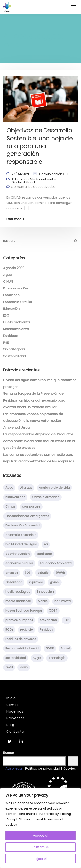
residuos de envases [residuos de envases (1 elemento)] (21, 639)
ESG (6, 315)
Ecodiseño (11, 295)
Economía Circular (18, 302)
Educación (20, 179)
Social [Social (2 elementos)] (65, 648)
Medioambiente (43, 179)
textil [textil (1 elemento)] (9, 667)
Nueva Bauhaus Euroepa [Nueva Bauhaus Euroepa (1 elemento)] (24, 611)
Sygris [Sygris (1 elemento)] (37, 658)
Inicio (11, 698)
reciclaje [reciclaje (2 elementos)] (26, 629)
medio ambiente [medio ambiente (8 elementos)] (18, 601)
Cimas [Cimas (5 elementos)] (10, 506)
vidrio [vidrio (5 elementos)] (24, 667)
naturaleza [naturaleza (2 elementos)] (63, 601)
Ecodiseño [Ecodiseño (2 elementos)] (44, 554)
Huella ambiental (17, 322)
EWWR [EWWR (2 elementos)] (60, 573)
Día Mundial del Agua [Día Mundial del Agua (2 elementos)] (21, 544)
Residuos (10, 336)
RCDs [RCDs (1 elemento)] (9, 629)
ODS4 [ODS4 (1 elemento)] (53, 611)
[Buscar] (73, 761)
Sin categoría (14, 349)
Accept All (41, 836)
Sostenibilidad (23, 182)
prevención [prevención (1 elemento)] (48, 620)
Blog (10, 725)
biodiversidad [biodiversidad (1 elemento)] (15, 497)
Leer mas (14, 219)
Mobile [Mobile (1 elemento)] (43, 601)
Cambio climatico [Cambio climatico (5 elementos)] (46, 497)
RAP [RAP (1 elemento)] (66, 620)
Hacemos (15, 711)
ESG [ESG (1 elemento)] (28, 573)
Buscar (9, 753)
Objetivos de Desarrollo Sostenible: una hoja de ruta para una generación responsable (40, 146)
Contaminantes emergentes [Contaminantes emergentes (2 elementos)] (27, 516)
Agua (7, 275)
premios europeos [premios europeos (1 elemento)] (19, 620)
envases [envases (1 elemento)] (12, 573)
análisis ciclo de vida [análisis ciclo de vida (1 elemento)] (54, 488)
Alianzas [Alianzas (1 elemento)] (26, 488)
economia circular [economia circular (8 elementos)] (19, 563)
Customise (41, 847)
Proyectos (16, 718)
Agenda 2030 (14, 268)
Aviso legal (14, 768)
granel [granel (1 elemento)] (55, 582)
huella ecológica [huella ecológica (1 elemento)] (18, 592)
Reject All (40, 859)
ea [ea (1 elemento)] (46, 544)
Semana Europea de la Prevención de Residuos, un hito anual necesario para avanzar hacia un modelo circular (34, 400)
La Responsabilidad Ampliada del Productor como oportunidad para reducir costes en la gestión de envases (39, 441)
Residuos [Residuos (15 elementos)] (46, 629)
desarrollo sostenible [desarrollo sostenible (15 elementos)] (21, 535)
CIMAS (8, 281)
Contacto (15, 731)
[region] (40, 828)
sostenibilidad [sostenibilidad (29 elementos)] (16, 658)
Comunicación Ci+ (54, 174)
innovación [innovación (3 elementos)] (45, 592)
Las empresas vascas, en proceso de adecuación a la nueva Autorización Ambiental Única (33, 421)
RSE (6, 342)
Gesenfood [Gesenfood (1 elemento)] (14, 582)
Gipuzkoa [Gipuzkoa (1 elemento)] (36, 582)
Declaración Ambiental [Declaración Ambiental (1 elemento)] (23, 525)
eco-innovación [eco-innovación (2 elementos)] (17, 554)
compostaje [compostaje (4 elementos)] (31, 506)
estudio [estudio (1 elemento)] (43, 573)
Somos (13, 705)
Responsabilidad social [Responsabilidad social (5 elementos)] (22, 648)
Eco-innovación (16, 288)
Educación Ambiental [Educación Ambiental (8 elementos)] (56, 563)
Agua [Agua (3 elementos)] (9, 488)
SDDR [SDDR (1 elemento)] (50, 648)
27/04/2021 (20, 174)
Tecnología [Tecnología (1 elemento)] (57, 658)
